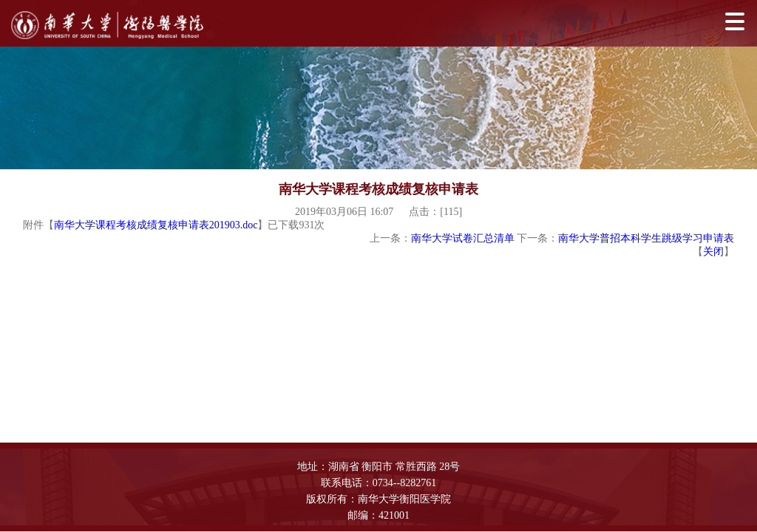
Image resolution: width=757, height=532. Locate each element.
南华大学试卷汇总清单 (463, 238)
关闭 (713, 252)
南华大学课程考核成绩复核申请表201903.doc (156, 225)
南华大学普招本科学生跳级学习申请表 (646, 238)
